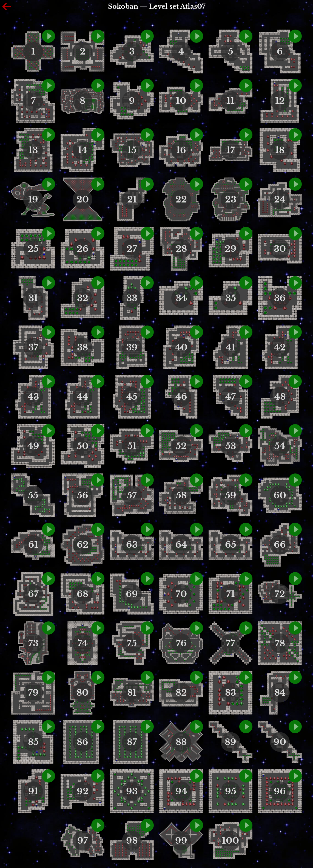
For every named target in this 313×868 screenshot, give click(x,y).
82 (181, 693)
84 (280, 693)
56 (83, 495)
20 (83, 199)
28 (181, 249)
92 (83, 791)
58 (181, 495)
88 (181, 742)
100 (231, 841)
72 (280, 594)
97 (83, 841)
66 (280, 545)
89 (231, 742)
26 (83, 249)
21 (132, 199)
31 (33, 298)
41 (231, 347)
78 (280, 643)
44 (82, 397)
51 (132, 446)
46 (181, 397)
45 (132, 397)
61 (33, 545)
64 (181, 545)
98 (132, 841)
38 (82, 347)
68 (82, 594)
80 (82, 693)
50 (83, 446)
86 (82, 742)
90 (280, 742)
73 (33, 643)
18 (280, 150)
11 (231, 101)
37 (33, 347)
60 (280, 495)
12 (280, 101)
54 (280, 446)
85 (33, 742)
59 (231, 495)
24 (280, 199)
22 (181, 199)
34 (181, 298)
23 (231, 199)
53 (231, 446)
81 (132, 693)
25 (33, 249)
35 (231, 298)
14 (83, 150)
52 (181, 446)
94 (181, 791)
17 (231, 150)
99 (181, 841)
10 (181, 101)
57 (132, 495)
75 (132, 643)
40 (181, 347)
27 (132, 249)
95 (231, 791)
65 (231, 545)
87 (132, 742)
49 (33, 446)
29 (231, 249)
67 (33, 594)
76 (181, 643)
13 (33, 150)
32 (83, 298)
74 (83, 643)
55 (33, 495)
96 (280, 791)
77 (231, 643)
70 (181, 594)
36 (280, 298)
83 (231, 693)
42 (280, 347)
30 (280, 249)
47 (231, 397)
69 (132, 594)
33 (132, 298)
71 (231, 594)
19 (33, 199)
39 (132, 347)
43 (33, 397)
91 (33, 791)
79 (33, 693)
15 (132, 150)
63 (132, 545)
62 (83, 545)
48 (280, 397)
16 (181, 150)
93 (132, 791)
